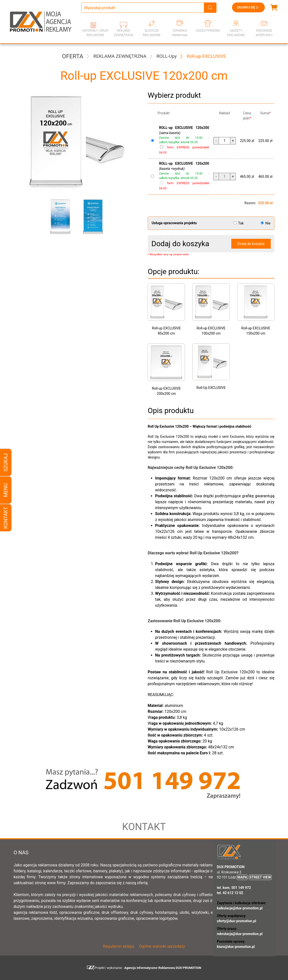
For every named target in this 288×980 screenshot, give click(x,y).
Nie (266, 223)
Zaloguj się (248, 7)
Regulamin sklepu (119, 946)
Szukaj (6, 462)
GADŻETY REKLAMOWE (236, 33)
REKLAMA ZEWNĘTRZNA (124, 33)
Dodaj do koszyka (251, 244)
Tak (239, 223)
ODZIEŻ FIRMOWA (208, 31)
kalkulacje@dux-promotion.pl (240, 908)
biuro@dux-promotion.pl (236, 947)
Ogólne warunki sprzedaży (162, 946)
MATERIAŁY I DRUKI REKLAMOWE (95, 33)
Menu (6, 490)
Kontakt (6, 518)
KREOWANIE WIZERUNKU (264, 33)
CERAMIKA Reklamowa (180, 33)
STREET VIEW (260, 877)
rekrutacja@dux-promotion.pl (240, 934)
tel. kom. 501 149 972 (234, 888)
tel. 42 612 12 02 (230, 893)
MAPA (242, 877)
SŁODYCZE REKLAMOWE (152, 33)
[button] (59, 217)
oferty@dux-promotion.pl (237, 921)
